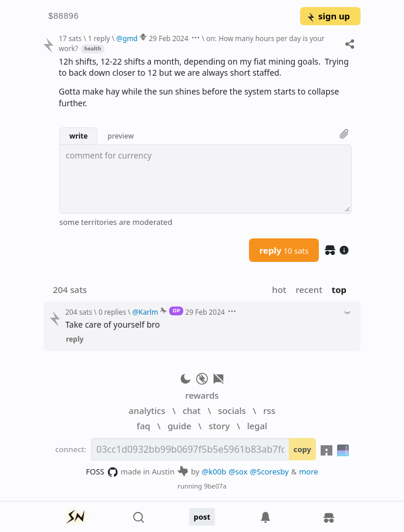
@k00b (214, 472)
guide (179, 426)
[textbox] (206, 179)
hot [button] (279, 289)
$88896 (63, 17)
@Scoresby (270, 472)
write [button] (78, 136)
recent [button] (309, 289)
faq (144, 426)
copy (302, 449)
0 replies (112, 312)
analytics (147, 410)
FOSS (102, 472)
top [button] (339, 289)
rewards (202, 395)
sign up (328, 16)
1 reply (99, 38)
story (219, 426)
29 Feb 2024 (169, 38)
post (202, 517)
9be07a (215, 486)
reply (284, 250)
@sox (238, 472)
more (309, 472)
